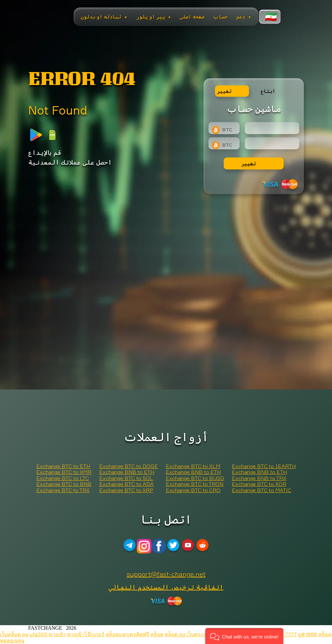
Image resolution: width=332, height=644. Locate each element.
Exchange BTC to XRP (126, 490)
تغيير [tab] (224, 91)
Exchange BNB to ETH (127, 472)
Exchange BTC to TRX (63, 490)
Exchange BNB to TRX (259, 478)
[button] (244, 636)
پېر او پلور (154, 17)
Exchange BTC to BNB (64, 484)
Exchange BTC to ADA (126, 484)
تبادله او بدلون (104, 17)
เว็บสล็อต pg (14, 634)
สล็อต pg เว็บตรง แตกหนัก (195, 634)
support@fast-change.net (166, 574)
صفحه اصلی (192, 17)
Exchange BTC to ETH (63, 466)
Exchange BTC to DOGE (129, 466)
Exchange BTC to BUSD (195, 478)
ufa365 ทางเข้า (48, 634)
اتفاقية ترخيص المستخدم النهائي (166, 587)
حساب (220, 17)
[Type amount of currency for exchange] (272, 128)
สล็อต (157, 634)
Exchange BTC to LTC (63, 478)
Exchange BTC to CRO (193, 490)
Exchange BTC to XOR (259, 484)
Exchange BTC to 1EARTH (264, 466)
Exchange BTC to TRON (195, 484)
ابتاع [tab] (268, 91)
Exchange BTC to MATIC (261, 490)
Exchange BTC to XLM (193, 466)
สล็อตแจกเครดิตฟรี (127, 634)
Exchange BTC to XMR (64, 472)
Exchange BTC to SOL (126, 478)
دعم (244, 17)
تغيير (249, 163)
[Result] (272, 143)
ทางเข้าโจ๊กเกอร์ (86, 634)
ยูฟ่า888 (308, 634)
